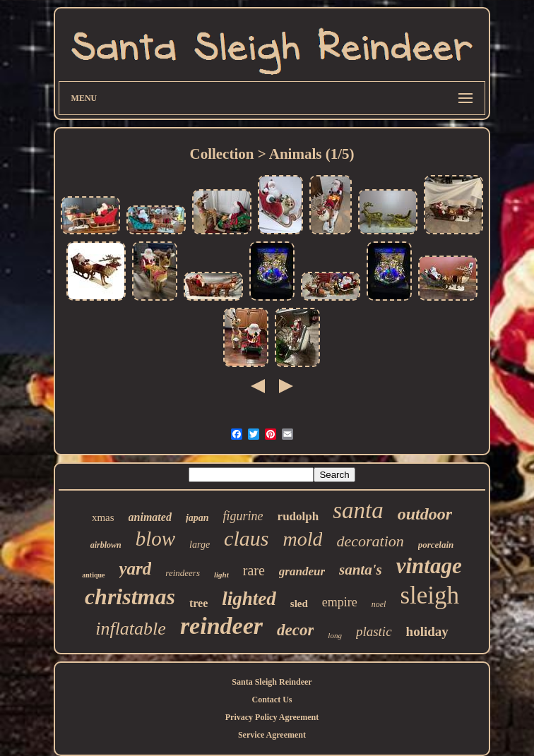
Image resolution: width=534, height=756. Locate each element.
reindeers (183, 573)
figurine (243, 516)
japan (197, 518)
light (221, 575)
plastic (374, 631)
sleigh (429, 595)
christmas (130, 596)
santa (358, 510)
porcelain (436, 545)
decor (295, 630)
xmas (103, 517)
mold (302, 539)
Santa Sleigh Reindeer (272, 682)
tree (198, 603)
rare (254, 570)
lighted (249, 599)
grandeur (302, 571)
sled (299, 604)
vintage (429, 566)
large (200, 545)
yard (136, 569)
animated (150, 517)
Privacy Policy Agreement (272, 717)
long (335, 635)
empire (340, 602)
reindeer (221, 626)
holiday (427, 631)
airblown (106, 545)
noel (379, 604)
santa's (361, 570)
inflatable (131, 629)
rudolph (298, 516)
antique (93, 575)
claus (246, 538)
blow (155, 539)
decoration (370, 541)
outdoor (425, 514)
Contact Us (272, 700)
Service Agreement (272, 735)
